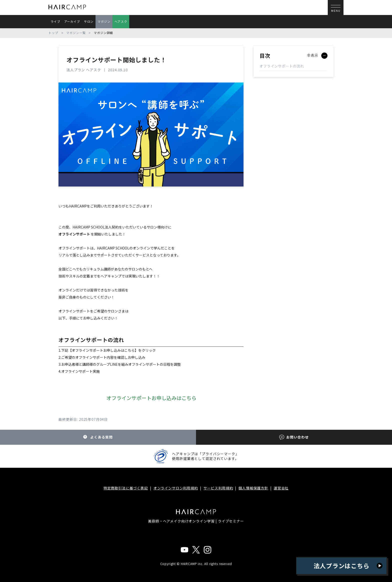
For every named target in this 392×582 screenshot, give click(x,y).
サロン (89, 21)
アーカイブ (72, 21)
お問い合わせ (294, 437)
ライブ (55, 21)
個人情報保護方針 (253, 488)
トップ (53, 33)
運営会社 (281, 488)
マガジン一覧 (76, 33)
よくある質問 (98, 437)
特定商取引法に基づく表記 (126, 488)
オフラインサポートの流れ (282, 66)
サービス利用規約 (218, 488)
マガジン (104, 21)
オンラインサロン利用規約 (176, 488)
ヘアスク (121, 21)
